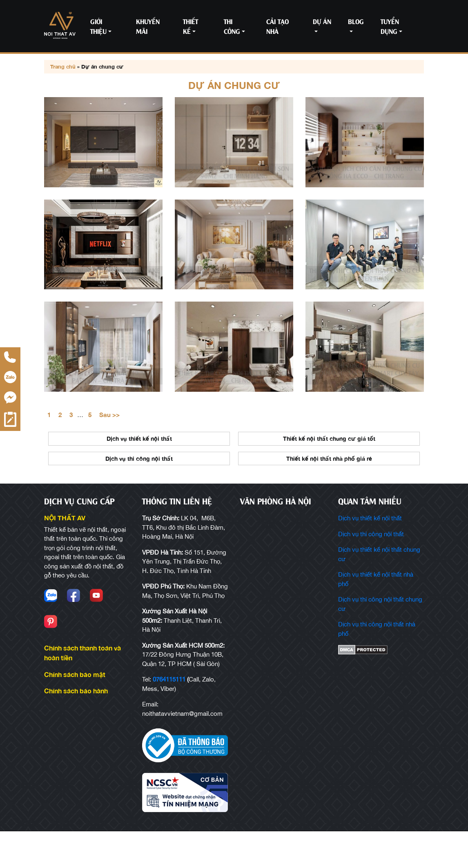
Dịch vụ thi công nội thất (139, 495)
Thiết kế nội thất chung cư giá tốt (329, 475)
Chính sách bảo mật (75, 711)
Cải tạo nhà (277, 26)
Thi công (232, 26)
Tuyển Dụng (390, 26)
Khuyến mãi (148, 26)
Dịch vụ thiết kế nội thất (139, 475)
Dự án (322, 21)
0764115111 (169, 716)
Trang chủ (63, 67)
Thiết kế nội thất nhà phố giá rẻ (329, 495)
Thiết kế (191, 26)
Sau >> (109, 451)
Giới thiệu (98, 26)
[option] (139, 488)
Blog (356, 21)
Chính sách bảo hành (76, 727)
